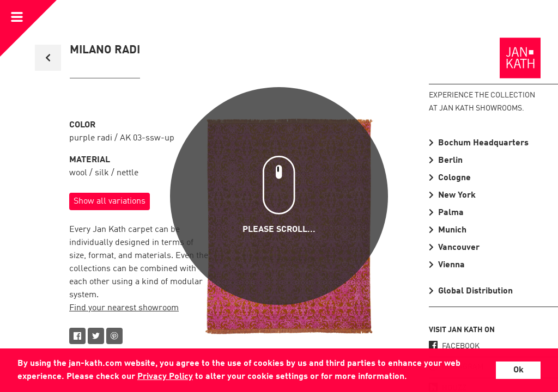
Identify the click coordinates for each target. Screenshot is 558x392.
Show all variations (110, 201)
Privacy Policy (165, 377)
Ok (518, 370)
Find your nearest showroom (124, 308)
